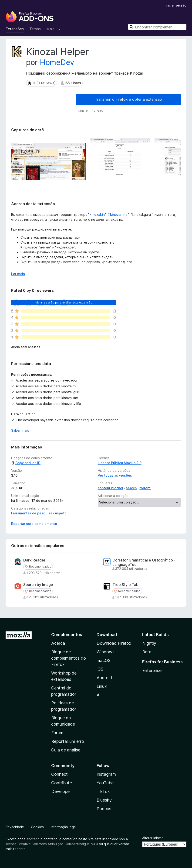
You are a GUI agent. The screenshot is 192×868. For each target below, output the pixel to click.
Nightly (149, 643)
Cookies (37, 827)
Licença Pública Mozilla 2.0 (120, 463)
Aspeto (61, 513)
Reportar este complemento (34, 524)
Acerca (58, 643)
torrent (145, 488)
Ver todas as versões (115, 475)
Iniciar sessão (176, 5)
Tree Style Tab (125, 585)
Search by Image (38, 585)
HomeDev (57, 62)
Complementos (67, 635)
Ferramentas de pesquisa (32, 513)
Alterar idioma (153, 838)
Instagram (106, 774)
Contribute (62, 783)
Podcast (105, 809)
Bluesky (104, 800)
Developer (61, 791)
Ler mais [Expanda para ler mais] (18, 274)
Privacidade (15, 827)
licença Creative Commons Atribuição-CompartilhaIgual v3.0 (52, 844)
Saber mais (20, 430)
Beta (147, 652)
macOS (104, 660)
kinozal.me (119, 215)
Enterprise (152, 670)
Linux (102, 686)
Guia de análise (66, 750)
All (99, 695)
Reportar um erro (68, 741)
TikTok (103, 791)
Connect (59, 774)
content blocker (111, 488)
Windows (106, 652)
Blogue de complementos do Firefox (69, 658)
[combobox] (157, 27)
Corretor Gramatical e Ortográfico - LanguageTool (144, 562)
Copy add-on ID (26, 463)
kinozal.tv (97, 215)
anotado (33, 839)
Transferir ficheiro (90, 110)
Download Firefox (114, 643)
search (131, 488)
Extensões (15, 29)
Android (104, 678)
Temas (35, 29)
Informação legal (64, 827)
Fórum (57, 733)
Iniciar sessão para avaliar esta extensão (64, 302)
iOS (100, 669)
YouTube (105, 783)
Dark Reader (34, 560)
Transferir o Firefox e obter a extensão (128, 99)
